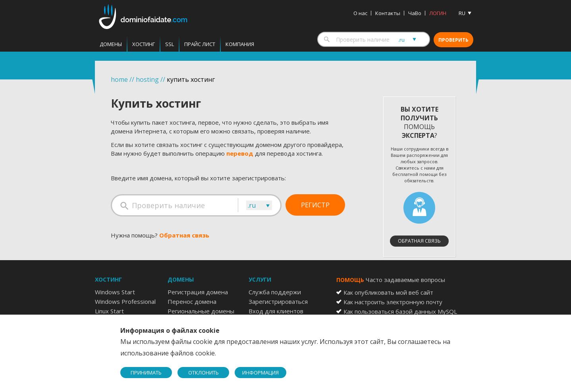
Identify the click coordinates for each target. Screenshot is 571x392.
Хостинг (144, 44)
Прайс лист (200, 44)
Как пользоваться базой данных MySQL (400, 311)
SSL (170, 44)
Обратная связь (184, 235)
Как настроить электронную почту (393, 302)
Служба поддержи (275, 292)
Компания (240, 44)
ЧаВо (415, 13)
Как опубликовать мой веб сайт (388, 292)
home (119, 79)
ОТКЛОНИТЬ (204, 373)
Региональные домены (201, 311)
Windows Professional (125, 301)
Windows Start (115, 292)
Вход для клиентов (276, 311)
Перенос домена (192, 301)
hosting (147, 79)
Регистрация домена (198, 292)
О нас (360, 13)
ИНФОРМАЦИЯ (260, 373)
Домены (111, 44)
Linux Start (109, 311)
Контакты (388, 13)
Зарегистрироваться (278, 301)
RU (462, 13)
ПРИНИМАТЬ (146, 373)
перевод (240, 153)
